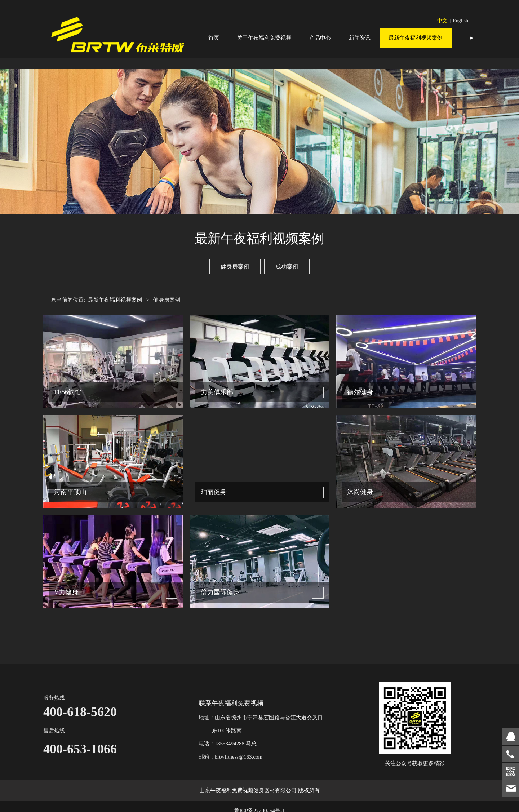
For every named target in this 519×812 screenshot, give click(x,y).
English (460, 21)
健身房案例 (235, 286)
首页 (214, 38)
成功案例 (287, 286)
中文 (442, 21)
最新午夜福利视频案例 (416, 38)
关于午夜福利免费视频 (264, 38)
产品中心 (320, 38)
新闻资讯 (360, 38)
